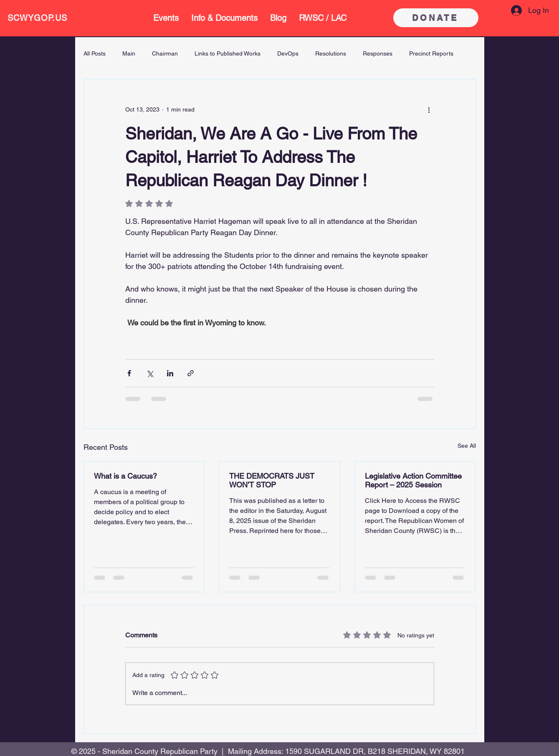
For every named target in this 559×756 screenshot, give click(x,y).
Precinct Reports (431, 53)
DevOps (288, 53)
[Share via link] (191, 373)
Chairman (165, 53)
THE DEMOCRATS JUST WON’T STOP (272, 480)
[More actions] (429, 109)
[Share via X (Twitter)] (150, 373)
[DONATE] (436, 18)
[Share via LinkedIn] (170, 373)
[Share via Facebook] (129, 373)
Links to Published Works (228, 53)
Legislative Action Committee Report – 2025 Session (413, 480)
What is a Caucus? (125, 476)
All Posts (95, 53)
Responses (378, 53)
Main (129, 53)
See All (467, 446)
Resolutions (331, 53)
